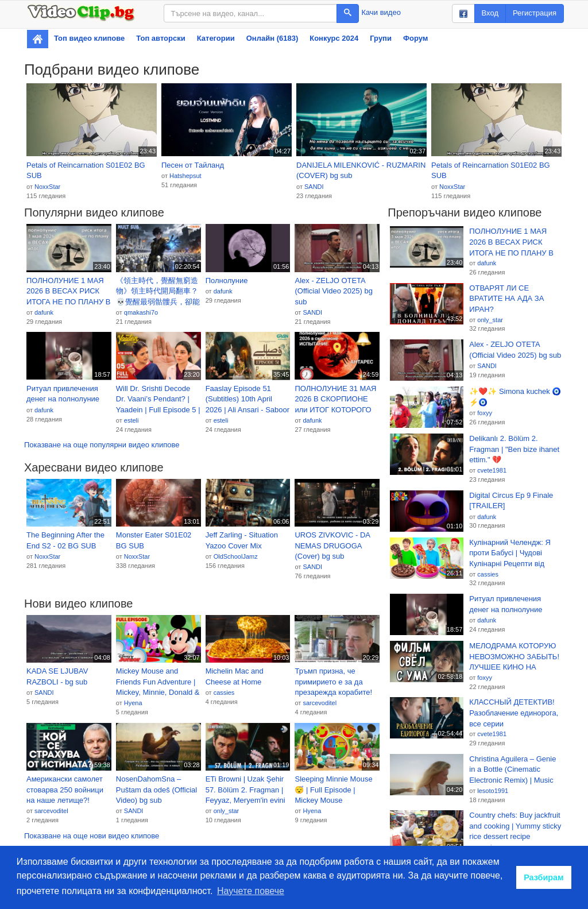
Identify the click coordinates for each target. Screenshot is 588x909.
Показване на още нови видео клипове (92, 836)
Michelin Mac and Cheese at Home (235, 676)
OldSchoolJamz (236, 556)
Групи (381, 38)
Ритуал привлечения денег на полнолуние (63, 394)
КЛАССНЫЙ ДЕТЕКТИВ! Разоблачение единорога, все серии (514, 713)
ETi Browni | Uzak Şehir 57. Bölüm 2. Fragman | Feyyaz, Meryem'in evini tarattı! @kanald (245, 790)
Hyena (133, 703)
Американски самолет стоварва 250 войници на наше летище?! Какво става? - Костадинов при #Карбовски (65, 790)
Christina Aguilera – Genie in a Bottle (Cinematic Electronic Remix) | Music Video (512, 770)
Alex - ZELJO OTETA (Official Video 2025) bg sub (333, 291)
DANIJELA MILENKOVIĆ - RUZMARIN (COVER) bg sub (361, 171)
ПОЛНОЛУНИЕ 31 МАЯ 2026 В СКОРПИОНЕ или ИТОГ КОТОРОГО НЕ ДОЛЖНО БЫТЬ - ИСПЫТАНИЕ (335, 400)
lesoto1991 (493, 791)
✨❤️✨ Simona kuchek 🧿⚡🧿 (515, 397)
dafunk (44, 312)
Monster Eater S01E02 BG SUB (154, 540)
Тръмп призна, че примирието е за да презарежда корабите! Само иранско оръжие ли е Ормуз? (333, 682)
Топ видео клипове (89, 38)
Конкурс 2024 (334, 38)
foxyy (485, 413)
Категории (216, 38)
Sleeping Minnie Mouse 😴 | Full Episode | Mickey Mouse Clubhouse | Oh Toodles (334, 790)
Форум (415, 38)
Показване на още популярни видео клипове (102, 445)
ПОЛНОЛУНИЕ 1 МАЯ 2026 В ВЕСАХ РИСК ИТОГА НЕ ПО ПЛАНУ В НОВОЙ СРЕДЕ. (68, 292)
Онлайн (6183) (272, 38)
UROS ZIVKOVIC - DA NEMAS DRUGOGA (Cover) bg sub (332, 546)
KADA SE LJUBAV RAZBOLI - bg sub (57, 676)
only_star (227, 811)
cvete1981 (492, 470)
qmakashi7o (141, 312)
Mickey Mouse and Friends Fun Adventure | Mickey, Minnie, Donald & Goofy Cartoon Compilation (158, 682)
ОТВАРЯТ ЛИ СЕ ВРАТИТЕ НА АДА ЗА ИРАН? (506, 299)
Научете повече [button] (251, 891)
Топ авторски (160, 38)
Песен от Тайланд (193, 165)
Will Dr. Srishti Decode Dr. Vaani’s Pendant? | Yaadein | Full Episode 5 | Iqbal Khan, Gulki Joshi (158, 400)
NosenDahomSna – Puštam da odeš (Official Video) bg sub (156, 790)
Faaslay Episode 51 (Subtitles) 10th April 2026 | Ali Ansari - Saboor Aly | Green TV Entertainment (247, 400)
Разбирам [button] (544, 877)
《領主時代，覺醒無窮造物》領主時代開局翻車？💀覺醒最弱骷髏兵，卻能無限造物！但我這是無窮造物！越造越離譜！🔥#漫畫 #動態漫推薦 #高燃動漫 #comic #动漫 (158, 292)
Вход (490, 13)
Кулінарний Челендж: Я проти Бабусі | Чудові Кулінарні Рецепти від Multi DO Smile (510, 554)
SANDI (314, 187)
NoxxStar (47, 187)
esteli (131, 420)
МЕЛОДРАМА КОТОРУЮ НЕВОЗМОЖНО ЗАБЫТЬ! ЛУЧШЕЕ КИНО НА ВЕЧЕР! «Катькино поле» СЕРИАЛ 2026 (514, 657)
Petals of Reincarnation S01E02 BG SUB (86, 171)
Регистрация (535, 13)
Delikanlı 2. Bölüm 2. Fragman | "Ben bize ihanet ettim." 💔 (514, 449)
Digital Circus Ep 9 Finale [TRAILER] (511, 501)
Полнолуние (227, 281)
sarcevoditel (320, 703)
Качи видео (381, 12)
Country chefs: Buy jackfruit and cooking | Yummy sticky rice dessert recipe (515, 826)
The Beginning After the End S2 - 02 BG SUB (65, 540)
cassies (224, 693)
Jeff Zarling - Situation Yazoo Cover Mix (242, 540)
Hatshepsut (185, 176)
